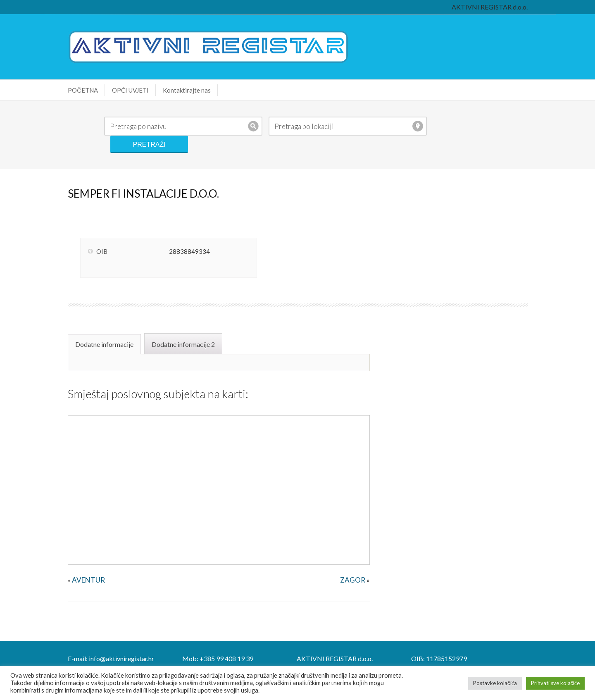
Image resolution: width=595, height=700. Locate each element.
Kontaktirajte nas (177, 90)
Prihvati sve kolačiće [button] (556, 683)
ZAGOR (356, 562)
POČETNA (73, 90)
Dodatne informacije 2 (173, 326)
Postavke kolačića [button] (495, 683)
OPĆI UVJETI (120, 90)
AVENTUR (79, 562)
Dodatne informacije (94, 326)
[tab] (95, 325)
